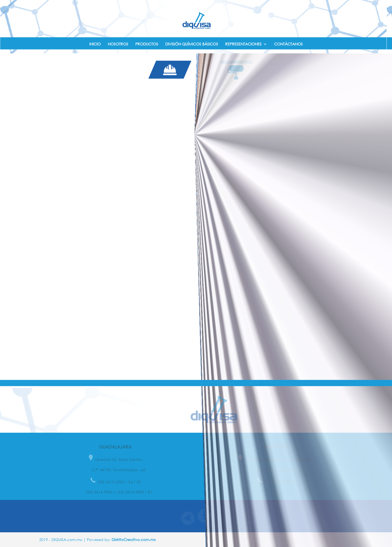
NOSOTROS (118, 44)
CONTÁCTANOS (288, 44)
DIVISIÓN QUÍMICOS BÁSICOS (192, 44)
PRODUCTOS (147, 44)
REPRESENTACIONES (243, 44)
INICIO (95, 44)
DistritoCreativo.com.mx (134, 540)
